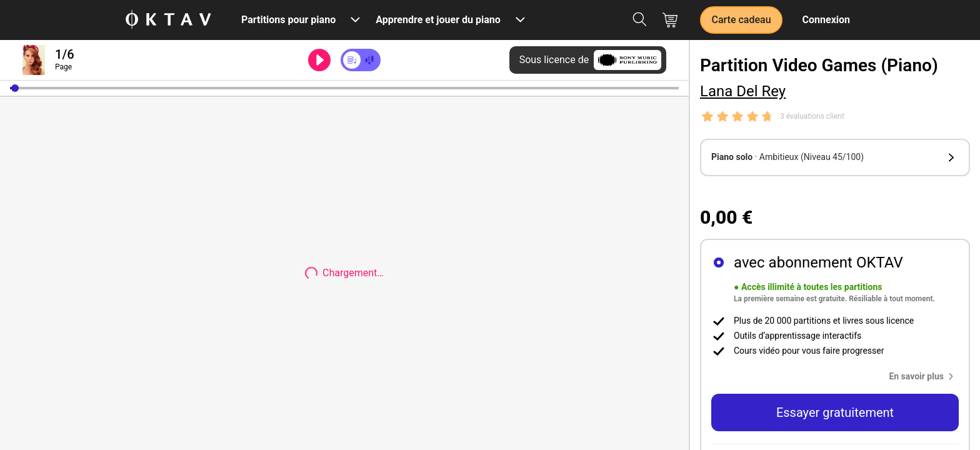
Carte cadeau (741, 20)
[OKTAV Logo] (168, 20)
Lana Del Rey (743, 91)
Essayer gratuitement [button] (835, 412)
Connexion (826, 20)
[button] (15, 88)
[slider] (344, 88)
